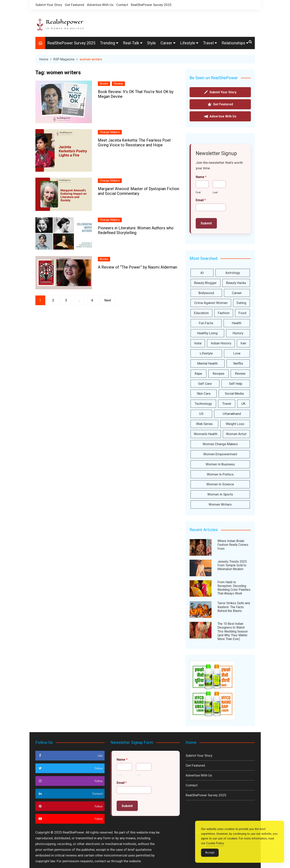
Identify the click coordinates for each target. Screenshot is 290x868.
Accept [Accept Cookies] (210, 858)
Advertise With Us (100, 5)
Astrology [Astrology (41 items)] (233, 273)
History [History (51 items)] (238, 333)
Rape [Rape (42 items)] (198, 373)
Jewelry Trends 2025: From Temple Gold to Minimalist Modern (232, 565)
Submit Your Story (49, 5)
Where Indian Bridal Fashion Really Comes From (233, 545)
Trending (108, 43)
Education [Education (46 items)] (201, 313)
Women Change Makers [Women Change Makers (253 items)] (220, 444)
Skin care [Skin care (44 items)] (204, 394)
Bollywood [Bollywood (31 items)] (206, 293)
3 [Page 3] (66, 300)
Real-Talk (131, 43)
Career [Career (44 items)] (237, 293)
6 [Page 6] (93, 300)
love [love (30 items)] (237, 353)
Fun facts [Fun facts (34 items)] (206, 323)
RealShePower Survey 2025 (151, 5)
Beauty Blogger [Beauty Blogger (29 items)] (205, 283)
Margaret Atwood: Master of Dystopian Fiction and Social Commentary (138, 191)
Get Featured (75, 5)
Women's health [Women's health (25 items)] (206, 434)
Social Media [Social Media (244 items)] (234, 394)
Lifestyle (188, 43)
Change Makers (110, 132)
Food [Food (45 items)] (242, 313)
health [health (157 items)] (237, 323)
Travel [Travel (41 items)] (227, 404)
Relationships (233, 43)
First (198, 192)
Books (104, 84)
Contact (122, 5)
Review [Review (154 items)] (240, 373)
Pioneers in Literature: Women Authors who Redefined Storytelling (136, 230)
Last (215, 192)
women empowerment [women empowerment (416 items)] (220, 454)
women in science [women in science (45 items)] (220, 484)
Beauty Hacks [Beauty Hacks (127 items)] (236, 283)
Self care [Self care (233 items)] (205, 384)
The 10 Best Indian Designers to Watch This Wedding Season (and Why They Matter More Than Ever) (233, 631)
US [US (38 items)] (201, 414)
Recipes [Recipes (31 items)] (219, 373)
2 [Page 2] (53, 300)
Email (201, 200)
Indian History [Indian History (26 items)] (221, 343)
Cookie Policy (215, 848)
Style (151, 43)
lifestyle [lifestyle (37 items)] (206, 353)
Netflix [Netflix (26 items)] (238, 363)
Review (118, 84)
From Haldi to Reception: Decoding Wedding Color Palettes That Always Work (234, 588)
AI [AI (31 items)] (202, 273)
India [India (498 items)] (198, 343)
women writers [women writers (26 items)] (220, 504)
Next (108, 300)
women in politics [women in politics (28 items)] (220, 474)
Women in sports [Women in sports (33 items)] (220, 494)
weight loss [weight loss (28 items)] (235, 424)
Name (201, 177)
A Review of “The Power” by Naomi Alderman (137, 267)
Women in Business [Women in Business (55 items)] (220, 464)
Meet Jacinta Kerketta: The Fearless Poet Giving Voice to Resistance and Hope (134, 143)
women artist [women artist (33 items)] (236, 434)
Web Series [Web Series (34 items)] (204, 424)
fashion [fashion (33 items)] (224, 313)
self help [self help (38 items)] (236, 384)
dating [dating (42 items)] (241, 303)
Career (166, 43)
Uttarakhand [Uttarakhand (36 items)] (232, 414)
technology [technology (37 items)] (203, 404)
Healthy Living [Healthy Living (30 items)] (207, 333)
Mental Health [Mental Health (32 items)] (207, 363)
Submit (206, 223)
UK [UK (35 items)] (243, 404)
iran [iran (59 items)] (243, 343)
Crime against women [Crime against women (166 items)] (211, 303)
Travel (208, 43)
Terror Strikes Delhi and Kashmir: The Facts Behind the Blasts (234, 607)
